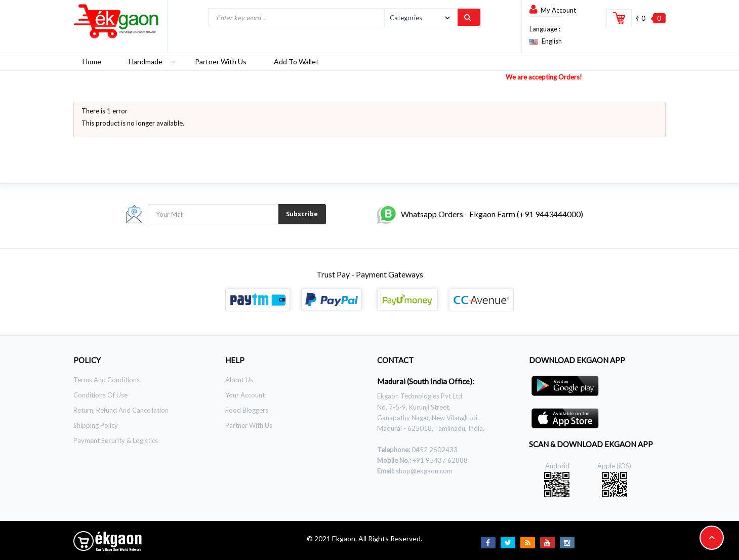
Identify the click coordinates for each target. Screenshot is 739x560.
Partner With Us (249, 425)
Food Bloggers (247, 410)
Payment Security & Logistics (116, 441)
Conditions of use (100, 395)
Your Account (245, 395)
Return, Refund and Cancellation (121, 410)
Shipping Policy (96, 425)
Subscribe (302, 214)
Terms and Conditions (107, 380)
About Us (239, 380)
